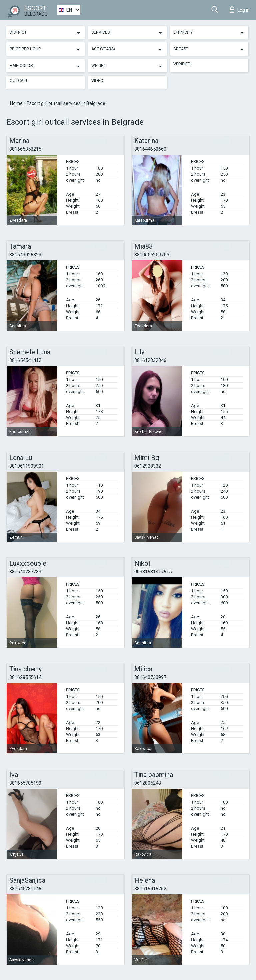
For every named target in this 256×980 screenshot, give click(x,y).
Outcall (19, 80)
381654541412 (25, 360)
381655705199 (25, 783)
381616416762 (150, 889)
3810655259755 (152, 255)
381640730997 (150, 677)
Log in (240, 10)
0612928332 (148, 466)
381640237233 (25, 572)
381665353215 (25, 149)
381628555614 (25, 677)
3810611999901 (27, 466)
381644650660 (150, 149)
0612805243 (148, 783)
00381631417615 (153, 572)
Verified (182, 64)
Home (17, 103)
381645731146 (25, 889)
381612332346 (150, 360)
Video (97, 80)
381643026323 (25, 255)
